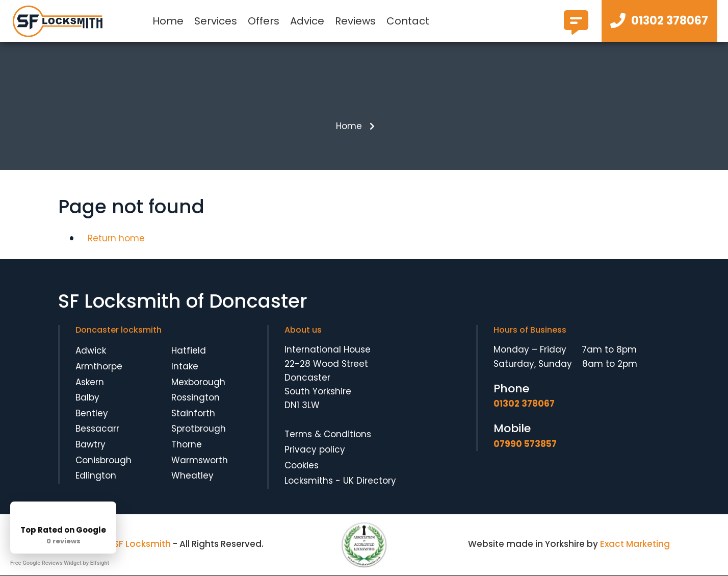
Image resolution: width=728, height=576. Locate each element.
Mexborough (198, 382)
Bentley (92, 414)
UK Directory (370, 481)
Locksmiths (309, 481)
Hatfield (189, 351)
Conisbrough (103, 460)
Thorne (187, 445)
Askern (90, 382)
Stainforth (193, 414)
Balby (87, 398)
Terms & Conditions (328, 434)
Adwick (91, 351)
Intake (185, 367)
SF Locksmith (142, 544)
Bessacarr (97, 429)
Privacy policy (315, 450)
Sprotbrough (199, 429)
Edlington (96, 476)
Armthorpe (99, 367)
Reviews (355, 21)
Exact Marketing (635, 544)
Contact (408, 21)
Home (168, 21)
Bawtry (90, 445)
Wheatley (192, 476)
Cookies (302, 465)
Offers (264, 21)
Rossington (196, 398)
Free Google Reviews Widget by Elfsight (60, 563)
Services (216, 21)
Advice (307, 21)
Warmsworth (200, 460)
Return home (116, 239)
